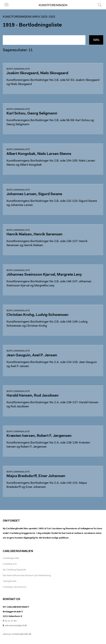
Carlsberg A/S (10, 564)
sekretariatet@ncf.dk (16, 626)
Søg (100, 5)
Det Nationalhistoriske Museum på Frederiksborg (27, 576)
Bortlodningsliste (18, 69)
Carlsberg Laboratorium (15, 587)
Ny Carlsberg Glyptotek (14, 570)
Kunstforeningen (53, 5)
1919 (9, 25)
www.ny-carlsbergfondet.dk (17, 634)
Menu (6, 5)
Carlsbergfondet (11, 558)
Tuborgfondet (10, 581)
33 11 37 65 (11, 621)
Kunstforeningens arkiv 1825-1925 (29, 17)
